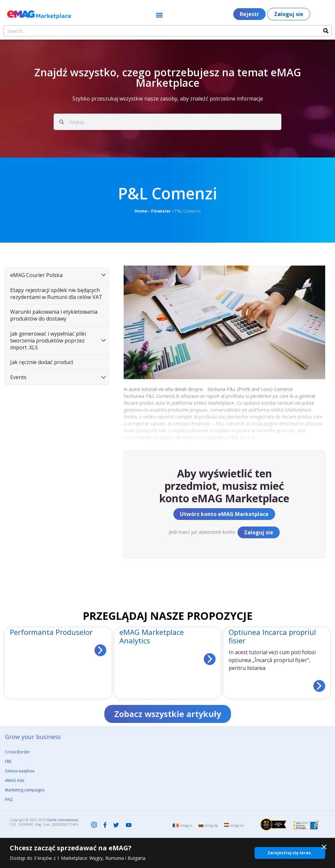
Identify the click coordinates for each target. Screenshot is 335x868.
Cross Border (18, 752)
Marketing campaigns (25, 790)
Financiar (161, 211)
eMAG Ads (15, 780)
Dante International (62, 820)
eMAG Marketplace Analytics (152, 636)
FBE (8, 761)
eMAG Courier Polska (36, 275)
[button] (159, 15)
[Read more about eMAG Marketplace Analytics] (210, 659)
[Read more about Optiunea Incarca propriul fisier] (319, 686)
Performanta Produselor (51, 632)
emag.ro (186, 825)
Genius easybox (20, 771)
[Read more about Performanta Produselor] (100, 650)
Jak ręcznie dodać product (42, 362)
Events (18, 377)
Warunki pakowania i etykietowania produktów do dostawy (54, 315)
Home (141, 211)
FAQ (9, 799)
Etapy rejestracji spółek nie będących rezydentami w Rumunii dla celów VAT (56, 294)
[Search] (326, 31)
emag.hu (237, 825)
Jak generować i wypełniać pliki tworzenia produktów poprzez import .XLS (48, 341)
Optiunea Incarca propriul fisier (272, 636)
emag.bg (211, 825)
